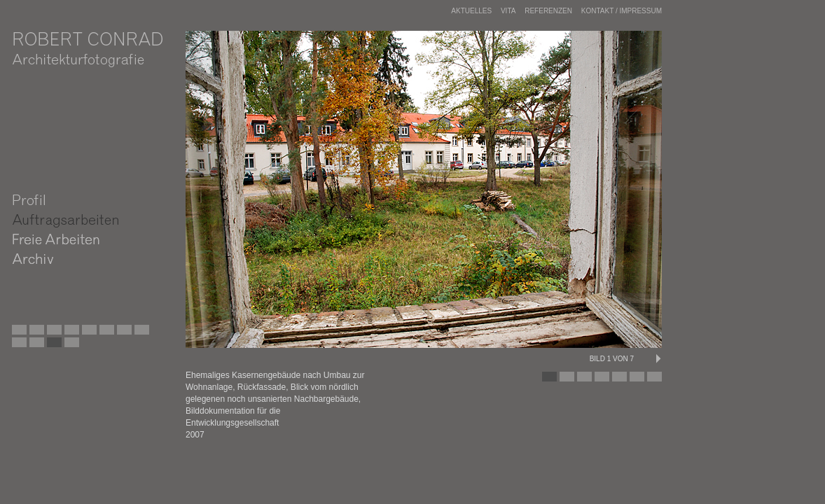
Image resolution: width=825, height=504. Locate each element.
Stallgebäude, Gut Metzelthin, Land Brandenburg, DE (139, 333)
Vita (508, 11)
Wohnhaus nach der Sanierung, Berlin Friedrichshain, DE (52, 346)
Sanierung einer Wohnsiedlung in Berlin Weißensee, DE (52, 333)
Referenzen (548, 11)
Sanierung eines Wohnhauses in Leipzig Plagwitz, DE (104, 333)
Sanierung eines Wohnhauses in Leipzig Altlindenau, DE (157, 333)
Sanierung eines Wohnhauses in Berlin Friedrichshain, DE (87, 346)
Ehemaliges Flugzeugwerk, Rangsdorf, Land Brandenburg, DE (34, 333)
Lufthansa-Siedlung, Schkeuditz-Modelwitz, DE (122, 333)
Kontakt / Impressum (622, 11)
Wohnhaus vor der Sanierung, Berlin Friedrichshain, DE (34, 346)
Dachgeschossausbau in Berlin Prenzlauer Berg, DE (87, 333)
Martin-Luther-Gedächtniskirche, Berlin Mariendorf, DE (69, 333)
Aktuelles (471, 11)
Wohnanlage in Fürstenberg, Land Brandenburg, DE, (69, 346)
